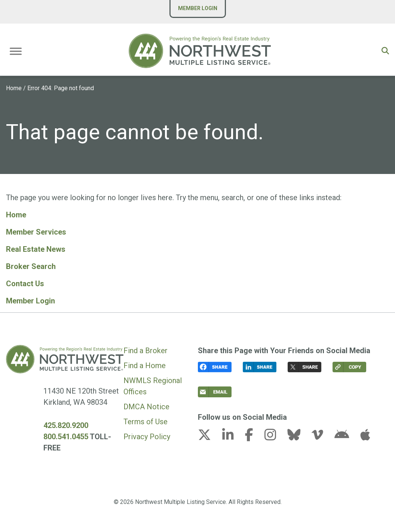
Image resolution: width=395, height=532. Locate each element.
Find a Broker (146, 351)
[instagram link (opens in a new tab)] (275, 437)
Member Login (198, 8)
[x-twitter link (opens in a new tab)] (209, 437)
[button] (385, 51)
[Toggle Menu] (16, 51)
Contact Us (25, 284)
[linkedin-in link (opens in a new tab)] (233, 437)
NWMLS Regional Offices (153, 386)
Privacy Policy (147, 437)
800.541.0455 (66, 437)
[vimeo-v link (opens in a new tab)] (322, 437)
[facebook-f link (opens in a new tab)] (254, 437)
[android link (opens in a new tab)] (346, 437)
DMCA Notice (146, 407)
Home (14, 88)
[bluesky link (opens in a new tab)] (298, 437)
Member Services (36, 232)
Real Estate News (36, 249)
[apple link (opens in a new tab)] (365, 437)
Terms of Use (146, 422)
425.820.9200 (66, 425)
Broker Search (31, 266)
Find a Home (145, 366)
